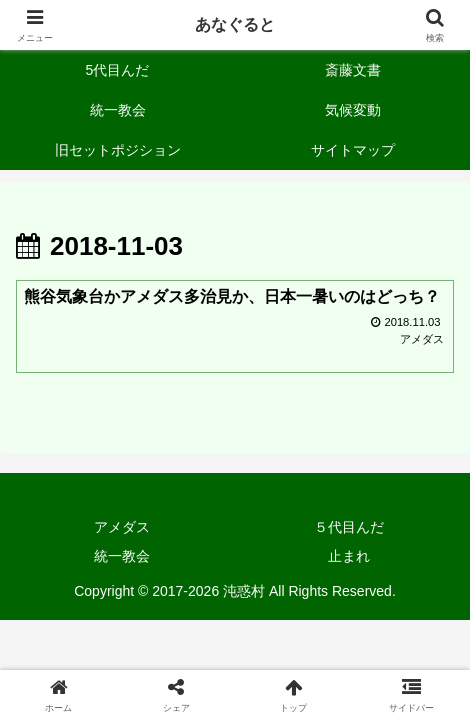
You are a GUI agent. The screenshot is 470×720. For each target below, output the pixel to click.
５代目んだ (349, 527)
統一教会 (122, 556)
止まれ (349, 556)
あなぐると (235, 24)
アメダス (122, 527)
